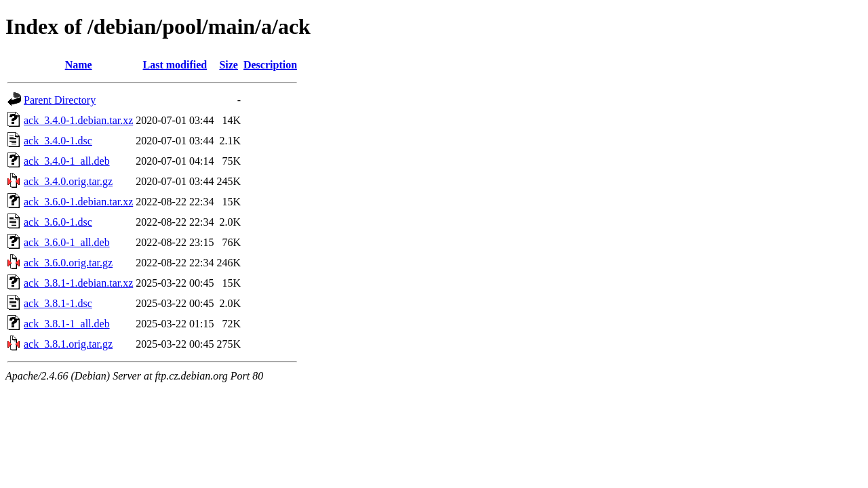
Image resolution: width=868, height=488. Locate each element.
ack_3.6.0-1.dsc (58, 222)
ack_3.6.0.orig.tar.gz (68, 263)
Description (270, 65)
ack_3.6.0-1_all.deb (67, 242)
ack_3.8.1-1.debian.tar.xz (78, 283)
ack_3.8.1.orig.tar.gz (68, 344)
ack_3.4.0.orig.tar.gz (68, 181)
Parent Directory (60, 100)
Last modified (175, 65)
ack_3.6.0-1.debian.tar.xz (78, 202)
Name (79, 65)
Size (229, 65)
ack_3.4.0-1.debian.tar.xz (78, 120)
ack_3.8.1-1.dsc (58, 303)
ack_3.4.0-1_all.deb (67, 161)
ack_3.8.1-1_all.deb (67, 324)
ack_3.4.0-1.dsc (58, 141)
